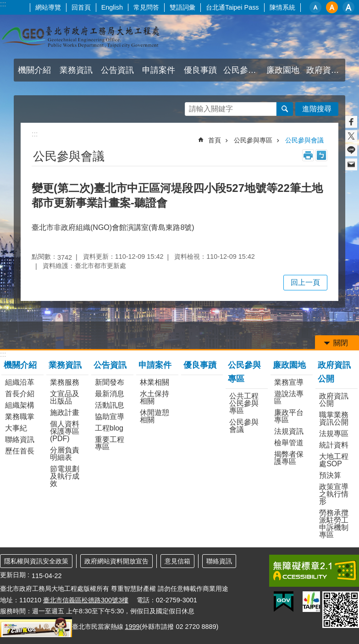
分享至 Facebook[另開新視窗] (351, 122)
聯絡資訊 (20, 439)
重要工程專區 (110, 443)
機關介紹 (34, 70)
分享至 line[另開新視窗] (351, 150)
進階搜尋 (317, 109)
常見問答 (146, 7)
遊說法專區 (289, 397)
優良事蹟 (200, 70)
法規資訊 (289, 431)
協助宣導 (110, 417)
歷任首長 (20, 451)
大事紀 (16, 428)
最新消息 (110, 394)
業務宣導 (289, 382)
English (112, 7)
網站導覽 (48, 7)
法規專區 (334, 434)
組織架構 (20, 405)
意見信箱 (177, 561)
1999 (133, 627)
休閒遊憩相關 (155, 416)
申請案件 (159, 70)
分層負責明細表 (65, 454)
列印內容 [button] (308, 155)
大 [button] (348, 7)
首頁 (215, 140)
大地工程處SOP (334, 460)
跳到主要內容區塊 (5, 5)
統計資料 (334, 445)
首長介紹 (20, 394)
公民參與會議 (304, 140)
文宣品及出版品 (65, 397)
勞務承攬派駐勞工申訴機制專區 (334, 524)
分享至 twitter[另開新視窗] (351, 136)
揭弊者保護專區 (289, 458)
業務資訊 (76, 70)
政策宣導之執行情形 (334, 494)
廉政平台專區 (289, 416)
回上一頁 (305, 282)
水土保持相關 (155, 397)
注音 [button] (321, 155)
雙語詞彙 (182, 7)
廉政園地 (283, 70)
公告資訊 (117, 70)
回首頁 (81, 7)
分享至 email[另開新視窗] (351, 164)
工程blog (109, 428)
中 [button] (332, 7)
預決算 (330, 475)
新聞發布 (110, 382)
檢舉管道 (289, 443)
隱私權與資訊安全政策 (36, 561)
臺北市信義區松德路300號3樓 (86, 600)
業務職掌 (20, 417)
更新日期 (13, 575)
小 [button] (315, 7)
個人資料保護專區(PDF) (65, 431)
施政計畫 (65, 412)
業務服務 (65, 382)
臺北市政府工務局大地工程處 (80, 37)
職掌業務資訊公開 (334, 418)
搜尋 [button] (285, 109)
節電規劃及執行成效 (65, 476)
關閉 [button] (341, 343)
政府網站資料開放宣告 (116, 561)
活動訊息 (110, 405)
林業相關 (155, 382)
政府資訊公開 (326, 70)
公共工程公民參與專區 (244, 403)
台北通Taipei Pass (232, 7)
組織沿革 (20, 382)
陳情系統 (282, 7)
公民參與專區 (243, 70)
